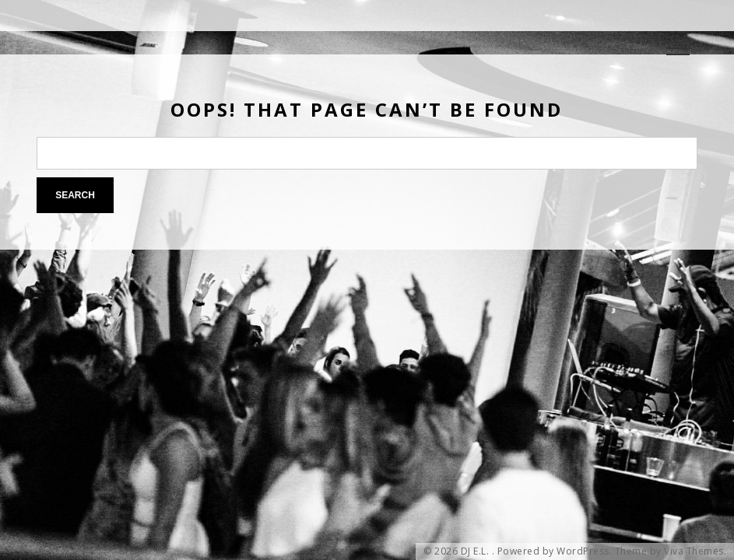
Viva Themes (694, 551)
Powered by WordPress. (555, 551)
